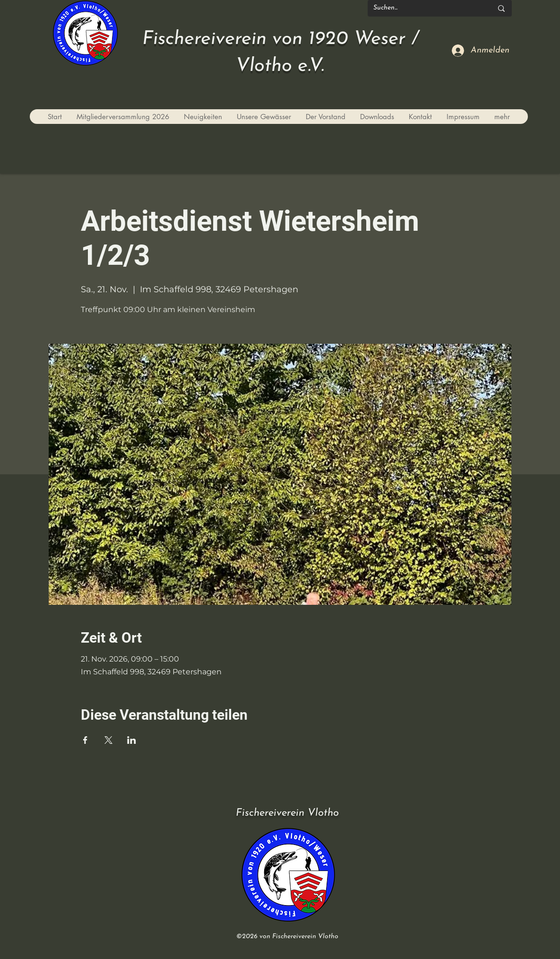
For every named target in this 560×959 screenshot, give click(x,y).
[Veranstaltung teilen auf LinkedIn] (132, 740)
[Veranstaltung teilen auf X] (108, 740)
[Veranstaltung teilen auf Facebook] (85, 740)
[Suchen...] (426, 8)
